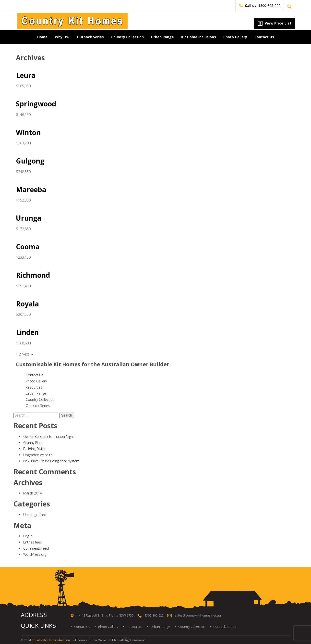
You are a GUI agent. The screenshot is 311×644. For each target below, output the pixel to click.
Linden (27, 332)
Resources (34, 387)
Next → (28, 354)
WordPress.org (35, 554)
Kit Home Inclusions (199, 37)
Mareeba (31, 189)
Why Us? (62, 37)
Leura (26, 75)
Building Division (36, 449)
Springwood (36, 104)
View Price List (275, 23)
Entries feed (33, 542)
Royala (27, 304)
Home (42, 37)
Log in (28, 536)
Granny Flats (33, 443)
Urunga (29, 218)
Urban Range (162, 37)
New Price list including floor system (51, 461)
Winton (28, 132)
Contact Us (264, 37)
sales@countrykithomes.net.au (198, 615)
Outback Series (90, 37)
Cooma (28, 247)
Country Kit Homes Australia (51, 640)
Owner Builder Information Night (49, 436)
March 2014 (33, 493)
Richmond (33, 275)
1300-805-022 (260, 6)
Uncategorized (35, 515)
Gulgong (30, 161)
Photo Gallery (235, 37)
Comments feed (36, 548)
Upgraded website (38, 455)
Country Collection (127, 37)
